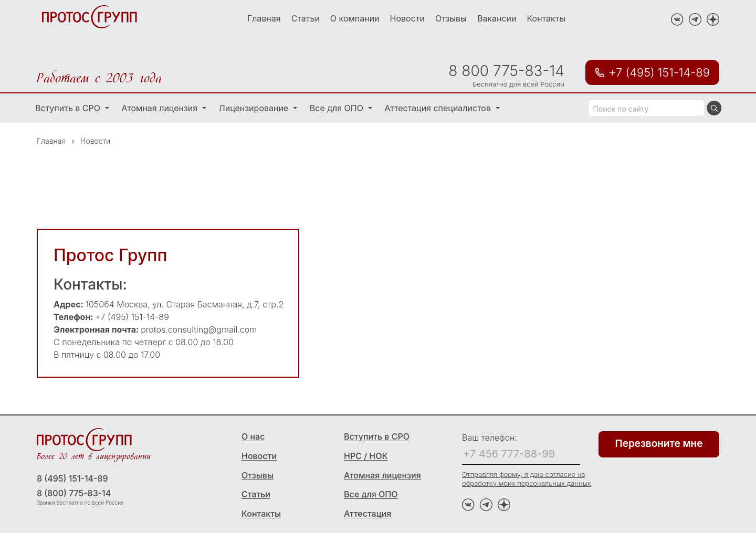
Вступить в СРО (69, 108)
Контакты (547, 18)
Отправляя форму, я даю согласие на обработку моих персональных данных (527, 479)
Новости (407, 18)
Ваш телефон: (490, 438)
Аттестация (367, 514)
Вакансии (497, 18)
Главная (264, 18)
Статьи (306, 18)
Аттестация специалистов (439, 108)
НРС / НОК (366, 456)
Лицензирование (255, 108)
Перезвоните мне (659, 444)
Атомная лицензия (161, 108)
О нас (253, 436)
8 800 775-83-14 (506, 71)
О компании (355, 18)
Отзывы (451, 18)
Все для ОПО (338, 108)
